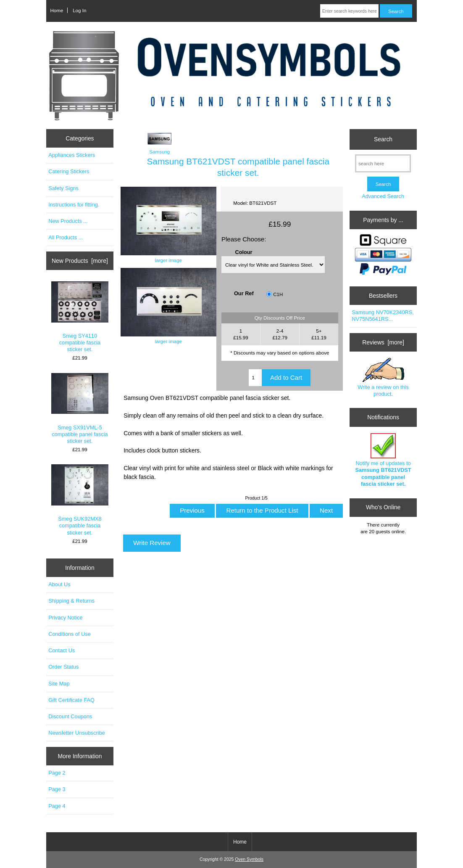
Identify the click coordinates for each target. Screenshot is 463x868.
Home (57, 10)
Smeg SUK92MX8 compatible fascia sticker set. (80, 500)
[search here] (383, 163)
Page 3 (57, 789)
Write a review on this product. (383, 377)
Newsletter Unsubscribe (77, 733)
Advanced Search (383, 196)
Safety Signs (63, 188)
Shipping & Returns (71, 601)
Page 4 (57, 806)
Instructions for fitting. (74, 205)
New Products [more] (80, 261)
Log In (79, 10)
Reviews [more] (383, 342)
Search (383, 139)
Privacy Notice (65, 618)
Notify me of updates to (383, 460)
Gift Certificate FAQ (71, 700)
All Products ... (66, 237)
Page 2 (57, 773)
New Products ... (68, 221)
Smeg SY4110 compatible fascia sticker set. (80, 317)
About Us (59, 584)
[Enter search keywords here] (349, 11)
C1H (278, 294)
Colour (243, 252)
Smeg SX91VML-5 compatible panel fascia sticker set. (80, 409)
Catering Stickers (69, 171)
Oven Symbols (249, 859)
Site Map (59, 684)
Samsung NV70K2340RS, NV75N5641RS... (383, 316)
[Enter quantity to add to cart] (255, 378)
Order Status (63, 667)
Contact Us (62, 650)
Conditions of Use (70, 634)
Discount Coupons (70, 716)
